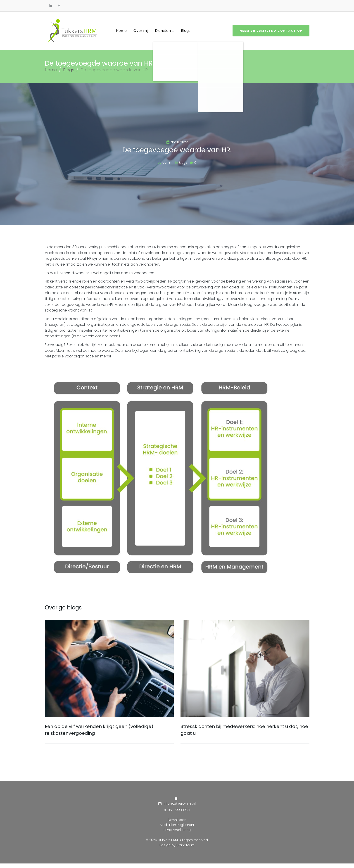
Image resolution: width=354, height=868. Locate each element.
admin (167, 167)
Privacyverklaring (177, 834)
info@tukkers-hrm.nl (180, 808)
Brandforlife (186, 850)
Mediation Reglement (177, 829)
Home (51, 74)
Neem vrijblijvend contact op (271, 33)
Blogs (69, 74)
